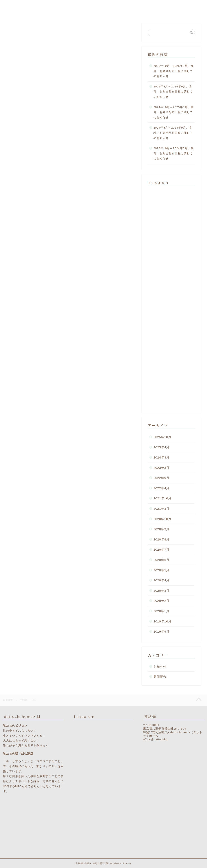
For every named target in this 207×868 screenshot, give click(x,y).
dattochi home (15, 9)
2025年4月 (161, 447)
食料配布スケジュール (139, 6)
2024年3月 (161, 457)
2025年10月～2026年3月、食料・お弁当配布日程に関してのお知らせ (174, 71)
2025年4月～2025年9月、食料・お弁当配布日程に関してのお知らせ (173, 92)
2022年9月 (161, 478)
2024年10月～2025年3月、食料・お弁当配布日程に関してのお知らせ (174, 112)
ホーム (55, 6)
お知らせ (160, 666)
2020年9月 (161, 529)
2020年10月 (162, 519)
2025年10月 (162, 437)
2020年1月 (161, 611)
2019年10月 (162, 621)
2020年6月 (161, 560)
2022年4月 (161, 488)
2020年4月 (161, 580)
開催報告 (160, 677)
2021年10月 (162, 498)
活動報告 (110, 6)
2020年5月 (161, 570)
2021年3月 (161, 509)
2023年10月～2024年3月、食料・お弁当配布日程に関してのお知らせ (174, 153)
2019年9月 (161, 631)
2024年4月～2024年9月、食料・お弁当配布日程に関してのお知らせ (173, 133)
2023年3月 (161, 468)
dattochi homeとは (82, 6)
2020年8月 (161, 539)
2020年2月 (161, 601)
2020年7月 (161, 549)
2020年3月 (161, 591)
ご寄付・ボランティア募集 (181, 6)
